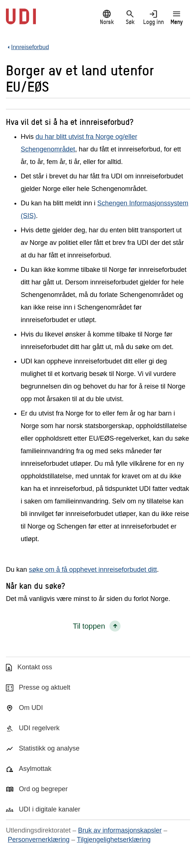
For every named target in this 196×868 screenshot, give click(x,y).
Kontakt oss (35, 667)
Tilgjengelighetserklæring (114, 840)
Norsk (107, 17)
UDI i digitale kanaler (50, 809)
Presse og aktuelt (45, 687)
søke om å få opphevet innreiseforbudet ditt (93, 570)
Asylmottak (35, 769)
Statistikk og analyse (49, 748)
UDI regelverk (39, 728)
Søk (130, 17)
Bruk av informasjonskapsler (120, 830)
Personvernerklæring (39, 840)
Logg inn (153, 17)
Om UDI (31, 708)
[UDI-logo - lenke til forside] (21, 20)
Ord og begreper (43, 789)
